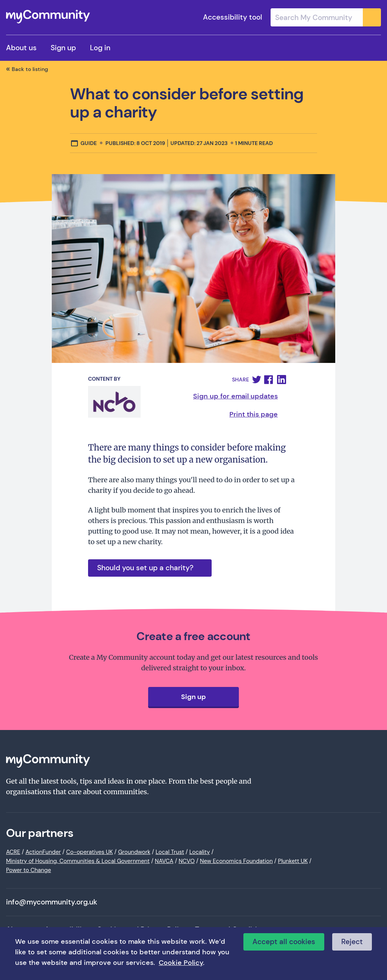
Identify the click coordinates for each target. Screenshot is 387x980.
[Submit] (372, 17)
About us (21, 48)
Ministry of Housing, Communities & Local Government (78, 861)
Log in (100, 48)
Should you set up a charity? (145, 568)
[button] (257, 380)
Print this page (254, 414)
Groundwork (134, 852)
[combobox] (326, 17)
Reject (352, 942)
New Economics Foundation (236, 861)
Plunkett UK (293, 861)
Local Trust (170, 852)
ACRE (13, 852)
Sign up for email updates (235, 396)
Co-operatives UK (90, 852)
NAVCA (164, 861)
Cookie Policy (181, 963)
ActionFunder (43, 852)
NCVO (187, 861)
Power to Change (29, 870)
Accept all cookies (284, 942)
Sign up (63, 48)
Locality (200, 852)
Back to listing (30, 69)
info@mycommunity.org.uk (52, 902)
